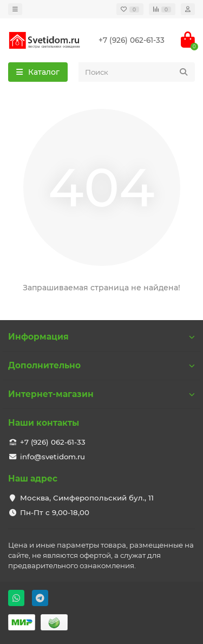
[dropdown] (15, 9)
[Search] (137, 72)
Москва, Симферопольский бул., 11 (87, 498)
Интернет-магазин (101, 394)
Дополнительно (101, 365)
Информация (101, 337)
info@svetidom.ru (53, 457)
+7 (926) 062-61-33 (132, 40)
